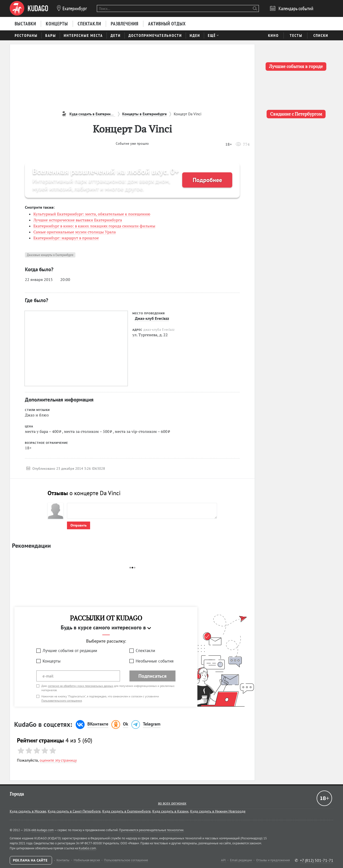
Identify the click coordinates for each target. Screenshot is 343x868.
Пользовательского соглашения (62, 701)
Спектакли (145, 651)
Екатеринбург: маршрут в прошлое (66, 238)
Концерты (52, 661)
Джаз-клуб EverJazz (152, 318)
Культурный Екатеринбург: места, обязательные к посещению (92, 214)
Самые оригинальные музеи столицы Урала (75, 232)
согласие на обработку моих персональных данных (81, 686)
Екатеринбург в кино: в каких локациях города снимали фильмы (94, 226)
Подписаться (152, 676)
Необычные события (155, 661)
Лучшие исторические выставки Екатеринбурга (78, 220)
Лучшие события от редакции (70, 651)
